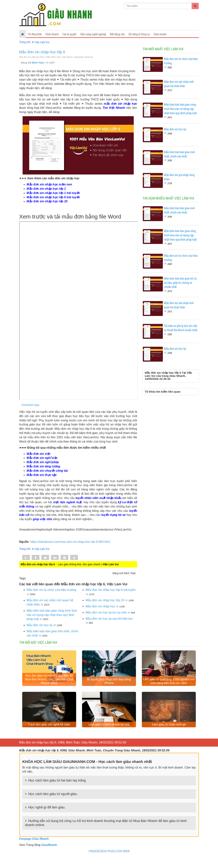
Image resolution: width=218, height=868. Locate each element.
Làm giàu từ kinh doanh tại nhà (109, 735)
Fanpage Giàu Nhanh (34, 849)
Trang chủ (25, 42)
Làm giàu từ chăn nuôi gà (169, 735)
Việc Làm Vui (42, 42)
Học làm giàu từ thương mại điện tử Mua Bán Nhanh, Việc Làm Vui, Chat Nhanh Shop (49, 685)
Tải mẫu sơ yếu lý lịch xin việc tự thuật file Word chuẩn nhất (181, 328)
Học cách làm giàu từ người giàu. (53, 804)
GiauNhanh (49, 855)
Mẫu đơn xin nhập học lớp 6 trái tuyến (111, 590)
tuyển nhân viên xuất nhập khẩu (98, 498)
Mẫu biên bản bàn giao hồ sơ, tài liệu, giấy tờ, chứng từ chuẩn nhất (180, 283)
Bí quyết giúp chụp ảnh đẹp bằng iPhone (109, 686)
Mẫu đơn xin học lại (40, 625)
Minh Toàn (38, 63)
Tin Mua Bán (35, 34)
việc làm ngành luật (67, 502)
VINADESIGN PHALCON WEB (109, 861)
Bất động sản (117, 34)
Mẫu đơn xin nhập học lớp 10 (105, 600)
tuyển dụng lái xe (113, 515)
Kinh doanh (52, 34)
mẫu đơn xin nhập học (120, 104)
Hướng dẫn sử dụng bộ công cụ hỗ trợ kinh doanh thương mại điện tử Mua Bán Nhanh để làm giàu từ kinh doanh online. (106, 833)
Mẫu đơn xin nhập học (101, 606)
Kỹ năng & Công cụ (139, 34)
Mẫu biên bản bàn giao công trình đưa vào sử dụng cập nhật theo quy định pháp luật (52, 615)
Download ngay (31, 405)
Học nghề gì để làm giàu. (47, 818)
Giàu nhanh (160, 34)
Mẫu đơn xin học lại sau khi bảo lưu (109, 619)
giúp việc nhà (42, 519)
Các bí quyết (69, 34)
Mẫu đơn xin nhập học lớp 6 (42, 52)
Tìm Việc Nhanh (114, 108)
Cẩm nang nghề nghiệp (93, 34)
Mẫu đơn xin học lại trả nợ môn (107, 612)
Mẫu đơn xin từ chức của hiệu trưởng (51, 590)
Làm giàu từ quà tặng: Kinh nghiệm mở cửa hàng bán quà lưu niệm (169, 686)
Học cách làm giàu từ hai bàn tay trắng (57, 791)
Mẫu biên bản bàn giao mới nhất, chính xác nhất (179, 154)
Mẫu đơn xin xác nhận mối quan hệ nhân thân (179, 84)
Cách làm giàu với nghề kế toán (49, 735)
